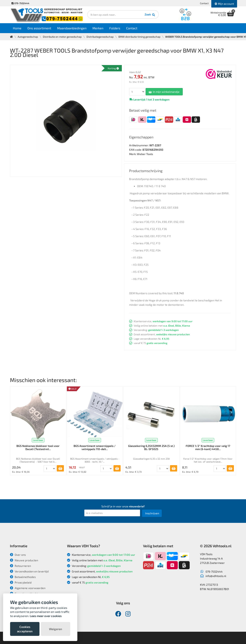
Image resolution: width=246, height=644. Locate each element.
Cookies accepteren (25, 629)
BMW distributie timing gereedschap (139, 37)
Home (17, 28)
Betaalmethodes (23, 577)
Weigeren (56, 629)
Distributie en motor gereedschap (62, 37)
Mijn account (224, 4)
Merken (98, 28)
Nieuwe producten (24, 560)
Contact (204, 3)
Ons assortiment (39, 28)
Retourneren (20, 566)
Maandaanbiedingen (72, 28)
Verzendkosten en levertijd (29, 571)
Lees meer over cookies (46, 616)
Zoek (150, 15)
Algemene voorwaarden (28, 588)
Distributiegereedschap (100, 37)
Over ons (18, 555)
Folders (115, 28)
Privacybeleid (21, 582)
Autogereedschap (28, 37)
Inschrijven (152, 513)
